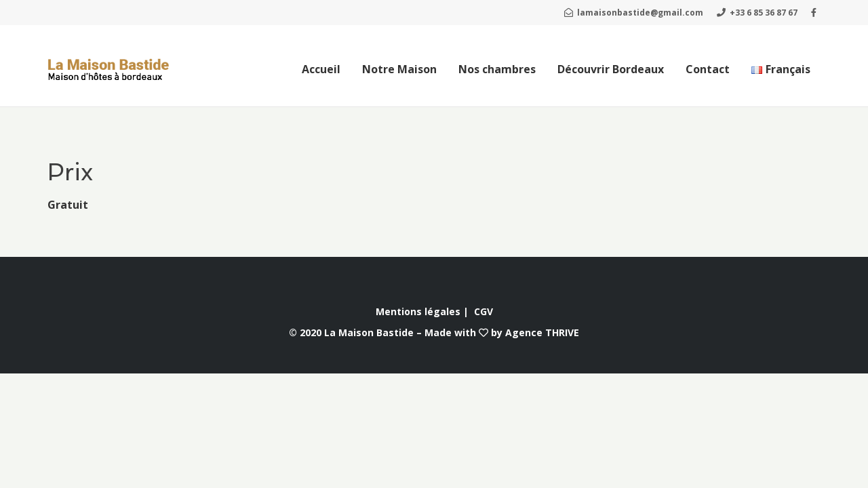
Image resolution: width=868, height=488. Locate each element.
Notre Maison (399, 69)
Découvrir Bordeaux (611, 69)
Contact (708, 69)
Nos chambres (497, 69)
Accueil (321, 69)
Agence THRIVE (542, 332)
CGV (484, 311)
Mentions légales (418, 311)
